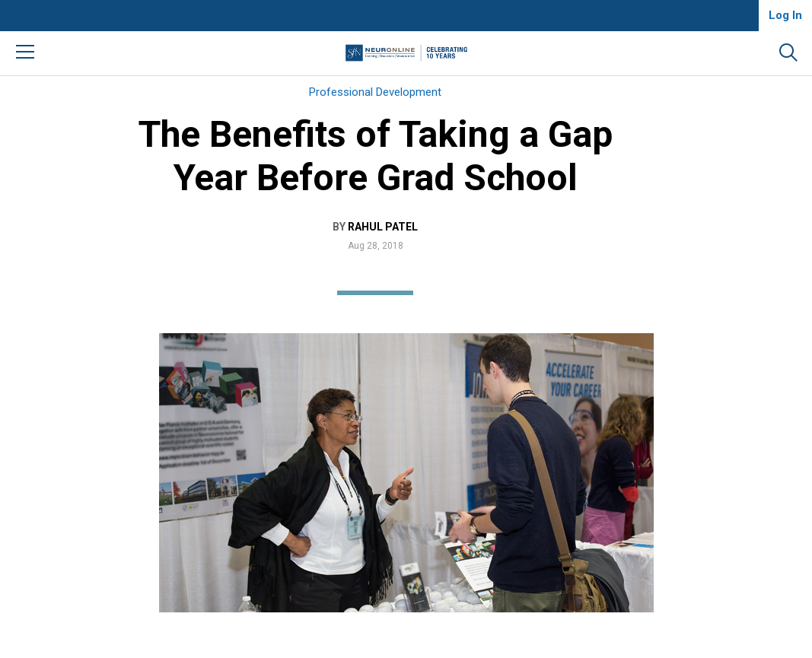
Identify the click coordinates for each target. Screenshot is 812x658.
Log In (785, 15)
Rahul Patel (383, 227)
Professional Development (375, 92)
